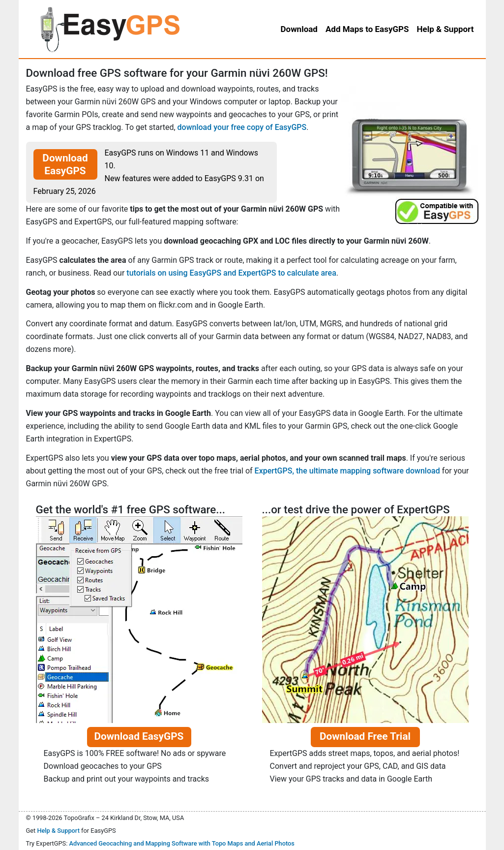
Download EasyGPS (65, 164)
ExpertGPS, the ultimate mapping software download (347, 471)
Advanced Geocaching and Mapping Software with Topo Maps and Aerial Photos (182, 843)
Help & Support (58, 831)
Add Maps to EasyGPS (367, 29)
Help (445, 29)
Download (299, 29)
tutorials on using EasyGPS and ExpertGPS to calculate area (231, 273)
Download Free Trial (365, 736)
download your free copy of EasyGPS (242, 127)
